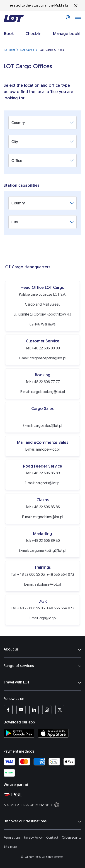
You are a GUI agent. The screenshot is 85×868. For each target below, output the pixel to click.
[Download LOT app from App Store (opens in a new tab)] (53, 733)
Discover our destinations (42, 821)
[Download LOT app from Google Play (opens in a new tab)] (19, 733)
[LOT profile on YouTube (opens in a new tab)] (21, 710)
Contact (52, 838)
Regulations (12, 838)
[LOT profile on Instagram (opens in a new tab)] (47, 710)
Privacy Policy (33, 838)
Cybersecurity (72, 838)
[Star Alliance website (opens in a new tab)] (43, 804)
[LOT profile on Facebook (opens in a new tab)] (8, 710)
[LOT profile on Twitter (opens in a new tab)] (60, 710)
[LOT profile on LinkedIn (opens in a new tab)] (34, 710)
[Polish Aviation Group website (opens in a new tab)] (43, 794)
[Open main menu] (78, 19)
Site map (10, 847)
